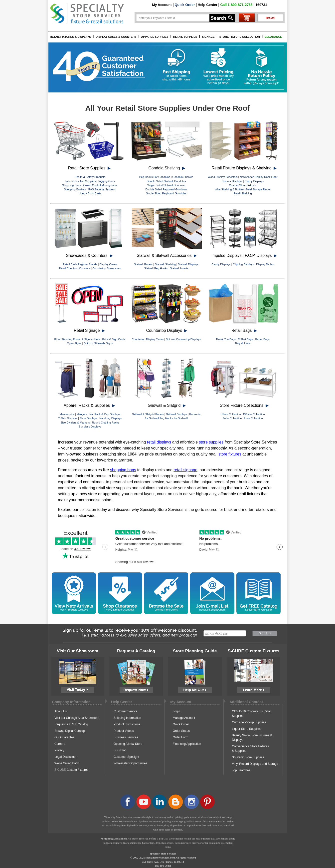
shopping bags (123, 470)
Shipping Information (127, 718)
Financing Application (187, 744)
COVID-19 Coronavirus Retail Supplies (251, 714)
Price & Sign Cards (114, 339)
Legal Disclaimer (66, 757)
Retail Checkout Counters (75, 268)
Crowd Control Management (101, 185)
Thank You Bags (226, 339)
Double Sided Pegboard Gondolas (166, 189)
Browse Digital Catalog (70, 731)
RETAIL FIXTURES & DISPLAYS (70, 37)
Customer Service (125, 711)
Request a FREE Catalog (71, 724)
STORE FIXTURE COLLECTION (240, 37)
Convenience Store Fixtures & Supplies (250, 749)
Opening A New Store (128, 744)
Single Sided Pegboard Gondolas (166, 193)
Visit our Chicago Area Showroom (77, 718)
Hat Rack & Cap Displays (105, 414)
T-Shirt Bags (246, 339)
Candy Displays (254, 181)
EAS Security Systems (102, 189)
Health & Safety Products (90, 177)
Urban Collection (231, 414)
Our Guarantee (64, 737)
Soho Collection (232, 418)
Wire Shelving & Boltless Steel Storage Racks (243, 189)
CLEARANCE (273, 37)
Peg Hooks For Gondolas (155, 177)
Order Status (181, 731)
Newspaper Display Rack (255, 177)
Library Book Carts (90, 193)
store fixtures (230, 454)
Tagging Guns (106, 181)
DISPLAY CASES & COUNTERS (116, 37)
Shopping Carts (72, 185)
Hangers (82, 414)
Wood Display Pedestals (223, 177)
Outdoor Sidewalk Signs (98, 343)
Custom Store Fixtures (243, 185)
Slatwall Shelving (165, 264)
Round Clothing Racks (105, 423)
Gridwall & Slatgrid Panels (148, 414)
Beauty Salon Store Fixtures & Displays (252, 738)
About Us (61, 711)
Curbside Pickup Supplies (249, 722)
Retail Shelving (243, 193)
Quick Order (185, 5)
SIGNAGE (208, 37)
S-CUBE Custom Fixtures (71, 770)
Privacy (59, 750)
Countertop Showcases (107, 268)
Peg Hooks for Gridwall (174, 418)
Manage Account (184, 718)
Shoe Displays (88, 418)
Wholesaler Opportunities (130, 763)
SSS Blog (120, 750)
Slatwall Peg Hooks (156, 268)
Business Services (126, 737)
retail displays (159, 442)
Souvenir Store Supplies (248, 757)
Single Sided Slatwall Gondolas (166, 185)
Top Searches (241, 770)
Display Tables (265, 264)
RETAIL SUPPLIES (185, 37)
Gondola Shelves (183, 177)
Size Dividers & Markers (75, 423)
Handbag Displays (110, 418)
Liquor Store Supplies (246, 729)
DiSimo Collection (254, 414)
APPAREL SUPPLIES (155, 37)
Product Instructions (127, 724)
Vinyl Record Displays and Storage (255, 764)
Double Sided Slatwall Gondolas (166, 181)
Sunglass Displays (90, 427)
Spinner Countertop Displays (183, 339)
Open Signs (74, 343)
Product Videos (124, 731)
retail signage (185, 470)
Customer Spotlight (126, 757)
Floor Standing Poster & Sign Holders (77, 339)
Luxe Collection (253, 418)
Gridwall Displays (176, 414)
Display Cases (108, 264)
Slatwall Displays (188, 264)
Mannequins (67, 414)
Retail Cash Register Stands (80, 264)
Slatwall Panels (143, 264)
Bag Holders (243, 343)
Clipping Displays (243, 264)
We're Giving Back (67, 763)
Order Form (180, 737)
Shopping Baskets (75, 189)
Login (176, 711)
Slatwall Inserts (179, 268)
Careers (60, 744)
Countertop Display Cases (148, 339)
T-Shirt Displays (68, 418)
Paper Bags (262, 339)
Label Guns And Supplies (80, 181)
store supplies (211, 442)
